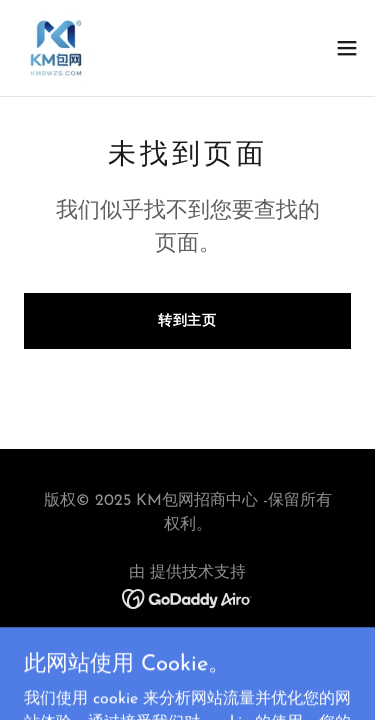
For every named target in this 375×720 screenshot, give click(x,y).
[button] (347, 48)
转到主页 (188, 321)
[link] (56, 48)
